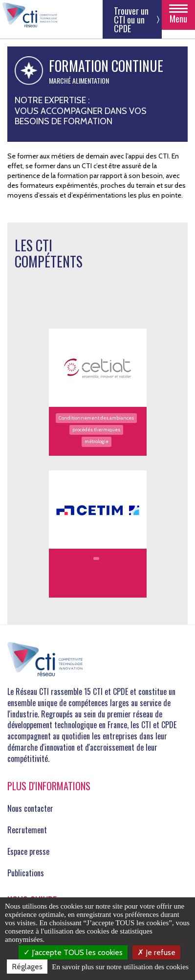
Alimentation (91, 80)
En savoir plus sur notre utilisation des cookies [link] (120, 967)
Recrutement (27, 830)
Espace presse (28, 851)
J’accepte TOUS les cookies (73, 952)
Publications (26, 873)
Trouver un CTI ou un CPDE (131, 20)
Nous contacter (30, 808)
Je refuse (156, 952)
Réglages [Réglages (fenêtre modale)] (27, 967)
